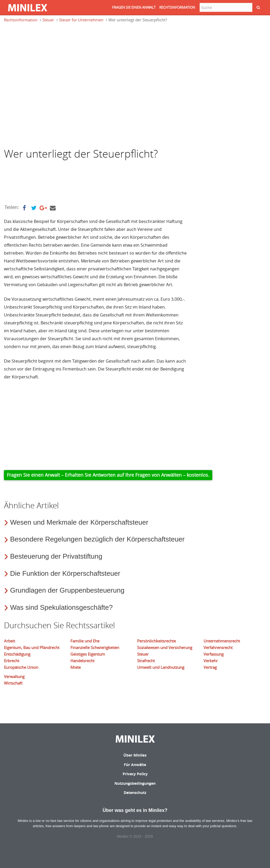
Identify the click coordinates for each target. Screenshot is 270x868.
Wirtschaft (13, 683)
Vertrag (210, 667)
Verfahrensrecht (218, 647)
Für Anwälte (135, 765)
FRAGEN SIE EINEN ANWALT (134, 7)
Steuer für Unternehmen (81, 20)
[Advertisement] (46, 51)
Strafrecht (146, 661)
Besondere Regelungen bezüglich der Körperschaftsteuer (97, 539)
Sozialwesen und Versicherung (165, 647)
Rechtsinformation (21, 20)
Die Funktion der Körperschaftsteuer (65, 573)
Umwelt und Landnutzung (161, 667)
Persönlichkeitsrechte (156, 641)
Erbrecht (12, 661)
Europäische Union (21, 667)
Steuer (48, 20)
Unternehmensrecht (222, 641)
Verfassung (214, 654)
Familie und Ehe (85, 641)
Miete (76, 667)
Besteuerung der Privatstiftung (56, 556)
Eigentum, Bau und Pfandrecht (32, 647)
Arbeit (9, 641)
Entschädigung (17, 654)
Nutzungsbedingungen (135, 783)
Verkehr (211, 661)
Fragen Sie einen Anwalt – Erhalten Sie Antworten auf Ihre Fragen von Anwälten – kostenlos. (108, 475)
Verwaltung (14, 676)
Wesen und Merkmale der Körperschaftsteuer (79, 522)
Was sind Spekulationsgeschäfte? (61, 607)
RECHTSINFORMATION (177, 7)
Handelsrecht (82, 661)
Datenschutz (135, 793)
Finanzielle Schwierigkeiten (95, 647)
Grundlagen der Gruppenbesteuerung (67, 590)
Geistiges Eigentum (88, 654)
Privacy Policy (135, 774)
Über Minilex (135, 755)
